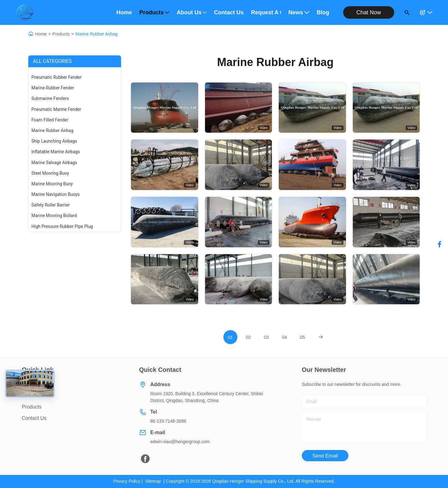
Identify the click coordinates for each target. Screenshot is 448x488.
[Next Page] (321, 337)
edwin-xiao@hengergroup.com (180, 442)
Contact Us (229, 12)
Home (124, 12)
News (299, 12)
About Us (192, 12)
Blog (323, 12)
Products (154, 12)
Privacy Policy (127, 481)
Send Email (325, 456)
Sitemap (153, 481)
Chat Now (369, 12)
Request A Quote (266, 12)
